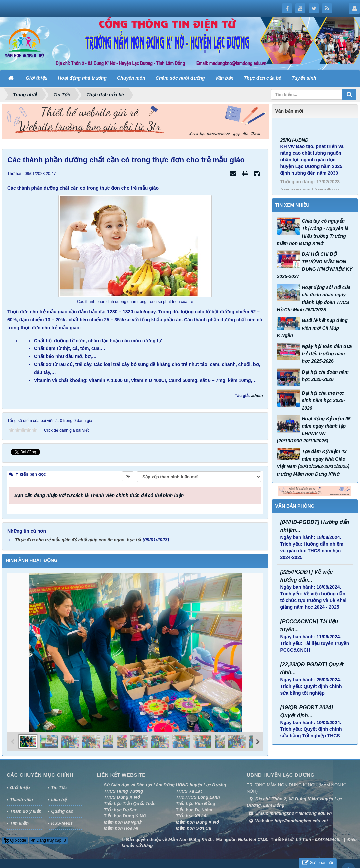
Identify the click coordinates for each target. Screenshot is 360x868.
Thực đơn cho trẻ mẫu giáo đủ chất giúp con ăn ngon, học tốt (78, 538)
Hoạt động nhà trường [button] (82, 78)
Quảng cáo (62, 809)
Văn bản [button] (224, 78)
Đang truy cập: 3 (49, 838)
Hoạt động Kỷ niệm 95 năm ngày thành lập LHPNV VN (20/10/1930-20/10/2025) (314, 430)
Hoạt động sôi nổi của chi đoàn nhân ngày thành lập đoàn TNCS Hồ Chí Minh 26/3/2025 (314, 298)
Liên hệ (58, 798)
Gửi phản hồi (318, 863)
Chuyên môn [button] (131, 78)
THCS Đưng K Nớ (122, 795)
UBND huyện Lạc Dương (201, 783)
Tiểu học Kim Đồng (196, 802)
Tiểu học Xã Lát (192, 814)
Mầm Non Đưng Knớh (190, 838)
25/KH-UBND (294, 150)
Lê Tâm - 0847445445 (317, 838)
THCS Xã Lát (189, 789)
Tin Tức (59, 786)
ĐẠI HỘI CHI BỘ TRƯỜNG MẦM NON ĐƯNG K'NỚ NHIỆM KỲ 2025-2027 (315, 265)
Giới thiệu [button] (36, 78)
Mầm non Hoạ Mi (121, 826)
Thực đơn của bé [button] (262, 78)
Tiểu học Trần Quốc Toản (130, 802)
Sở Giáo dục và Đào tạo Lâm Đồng (139, 783)
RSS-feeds (62, 821)
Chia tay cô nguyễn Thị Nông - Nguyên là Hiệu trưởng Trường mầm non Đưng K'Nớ (313, 232)
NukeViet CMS (253, 838)
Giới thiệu (20, 786)
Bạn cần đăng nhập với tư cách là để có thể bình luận (99, 493)
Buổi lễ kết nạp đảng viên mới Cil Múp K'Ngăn (312, 328)
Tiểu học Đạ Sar (120, 808)
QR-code (15, 838)
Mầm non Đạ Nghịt (123, 820)
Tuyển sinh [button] (304, 78)
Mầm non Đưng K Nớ (197, 820)
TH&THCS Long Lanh (198, 795)
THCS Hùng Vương (123, 789)
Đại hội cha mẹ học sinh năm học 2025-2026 (323, 400)
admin (257, 396)
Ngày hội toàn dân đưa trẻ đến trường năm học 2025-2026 (327, 354)
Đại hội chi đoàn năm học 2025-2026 (325, 376)
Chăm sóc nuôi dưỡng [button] (180, 78)
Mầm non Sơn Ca (193, 826)
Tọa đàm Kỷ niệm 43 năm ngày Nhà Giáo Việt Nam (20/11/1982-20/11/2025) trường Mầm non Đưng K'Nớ (313, 463)
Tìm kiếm (19, 821)
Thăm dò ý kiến (26, 809)
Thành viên (21, 798)
